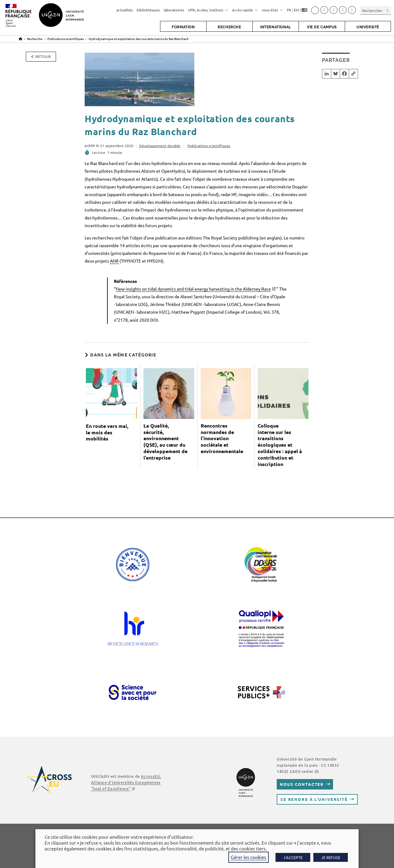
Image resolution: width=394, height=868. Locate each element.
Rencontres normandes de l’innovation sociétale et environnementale (222, 438)
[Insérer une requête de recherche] (376, 10)
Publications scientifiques (209, 146)
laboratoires (174, 10)
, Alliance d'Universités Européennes (126, 782)
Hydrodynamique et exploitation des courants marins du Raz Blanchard (139, 39)
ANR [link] (114, 261)
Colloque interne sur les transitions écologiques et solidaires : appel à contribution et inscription (280, 445)
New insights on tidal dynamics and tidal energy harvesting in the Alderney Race (193, 289)
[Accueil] (20, 39)
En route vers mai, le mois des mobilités (107, 432)
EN (296, 10)
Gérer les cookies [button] (249, 857)
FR (289, 10)
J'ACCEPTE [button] (293, 857)
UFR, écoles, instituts (208, 10)
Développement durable (160, 146)
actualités (125, 10)
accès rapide (245, 10)
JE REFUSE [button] (331, 857)
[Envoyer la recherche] (388, 10)
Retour (43, 57)
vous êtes (272, 10)
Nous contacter (302, 784)
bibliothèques (148, 10)
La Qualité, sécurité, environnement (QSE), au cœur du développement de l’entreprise (165, 442)
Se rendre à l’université (314, 799)
